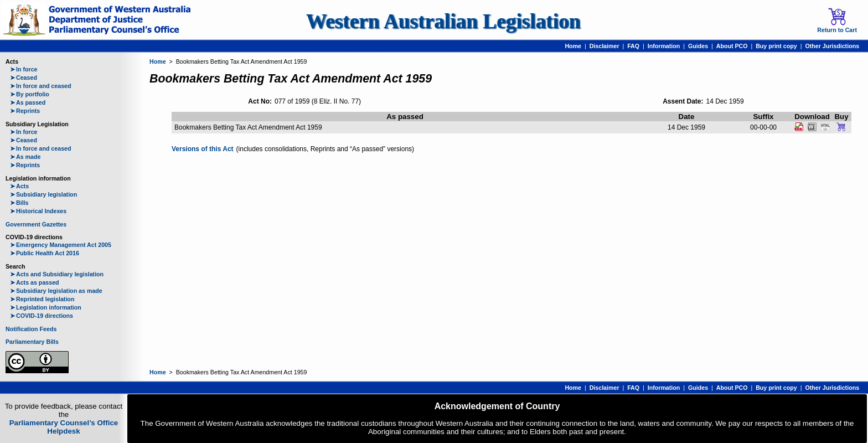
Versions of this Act (203, 149)
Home (573, 46)
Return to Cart (837, 20)
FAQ (633, 46)
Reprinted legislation (42, 299)
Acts (19, 186)
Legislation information (46, 307)
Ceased (24, 78)
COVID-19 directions (42, 316)
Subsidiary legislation (43, 194)
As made (25, 157)
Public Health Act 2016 (45, 253)
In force (24, 69)
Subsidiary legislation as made (56, 291)
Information (664, 46)
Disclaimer (604, 46)
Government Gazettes (36, 224)
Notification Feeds (31, 329)
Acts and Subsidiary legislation (57, 274)
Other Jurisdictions (832, 46)
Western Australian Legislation (443, 21)
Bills (19, 203)
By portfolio (30, 94)
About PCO (732, 46)
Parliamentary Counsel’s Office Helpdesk (64, 427)
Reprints (25, 111)
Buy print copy (776, 46)
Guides (698, 46)
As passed (28, 102)
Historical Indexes (38, 211)
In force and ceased (41, 86)
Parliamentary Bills (32, 342)
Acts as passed (35, 282)
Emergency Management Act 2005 (61, 245)
